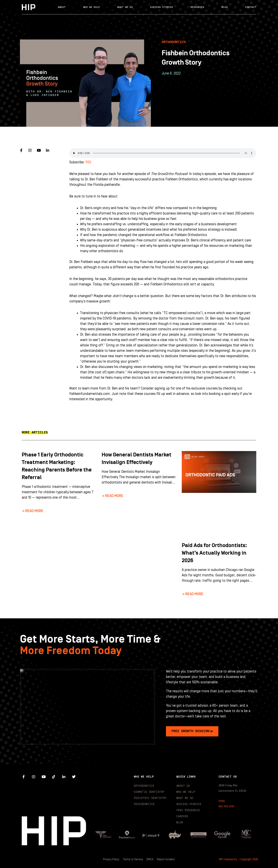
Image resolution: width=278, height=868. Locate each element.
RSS (88, 162)
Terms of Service (133, 859)
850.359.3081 (227, 807)
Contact (251, 7)
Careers (182, 816)
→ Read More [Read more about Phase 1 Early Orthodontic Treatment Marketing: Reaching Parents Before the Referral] (33, 511)
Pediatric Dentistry (150, 798)
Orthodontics (144, 786)
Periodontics (144, 804)
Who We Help (92, 7)
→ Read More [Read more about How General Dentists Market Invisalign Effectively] (112, 496)
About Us (183, 786)
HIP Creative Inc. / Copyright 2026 (238, 859)
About (62, 7)
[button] (35, 433)
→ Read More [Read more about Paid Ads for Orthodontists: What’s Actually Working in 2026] (193, 594)
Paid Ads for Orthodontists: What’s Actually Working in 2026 (214, 553)
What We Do (125, 7)
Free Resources (188, 810)
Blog (225, 7)
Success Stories (162, 7)
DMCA (150, 859)
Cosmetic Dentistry (149, 792)
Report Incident (166, 859)
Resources (197, 7)
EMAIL (222, 801)
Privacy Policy (111, 859)
